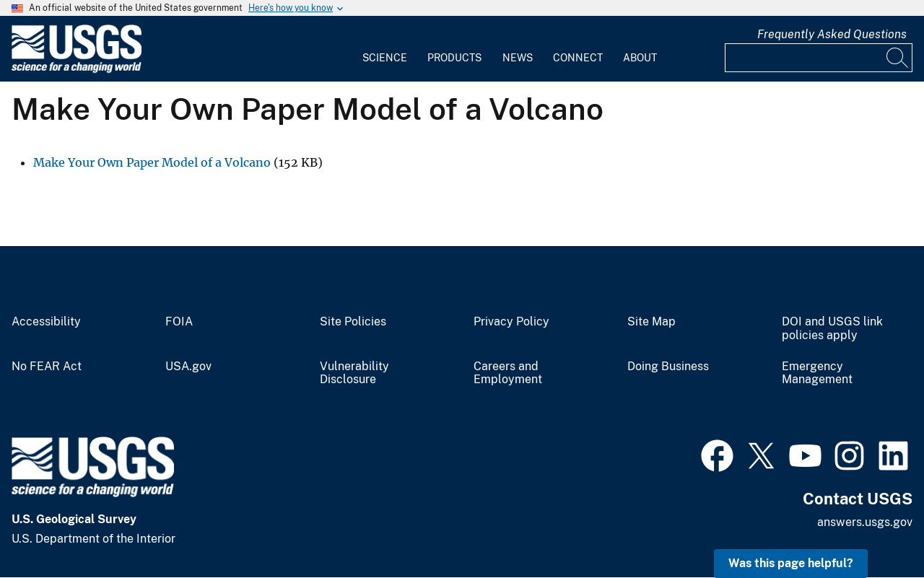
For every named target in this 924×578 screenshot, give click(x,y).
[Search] (898, 58)
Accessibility (46, 322)
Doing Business (668, 367)
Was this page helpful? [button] (791, 563)
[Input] (819, 58)
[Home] (77, 70)
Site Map (651, 322)
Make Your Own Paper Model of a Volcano (152, 162)
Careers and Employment (508, 373)
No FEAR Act (47, 367)
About (640, 58)
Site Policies (353, 322)
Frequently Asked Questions (832, 34)
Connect (578, 58)
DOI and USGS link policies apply (832, 329)
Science (385, 58)
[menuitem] (385, 49)
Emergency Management (817, 373)
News (518, 58)
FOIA (179, 322)
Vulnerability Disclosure (354, 373)
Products (454, 58)
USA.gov (188, 367)
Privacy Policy (511, 322)
